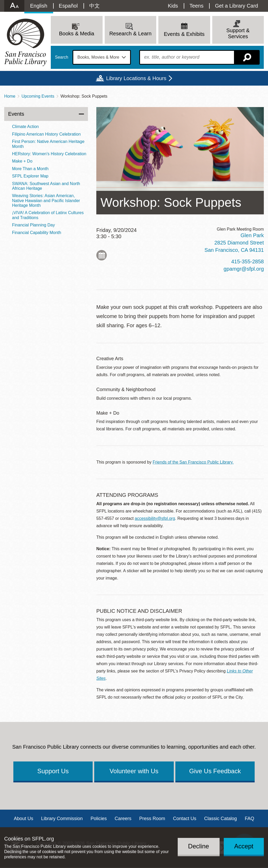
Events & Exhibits (184, 34)
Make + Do (22, 161)
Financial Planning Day (33, 225)
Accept (244, 846)
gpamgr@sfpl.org (244, 269)
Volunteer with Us (134, 771)
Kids (173, 6)
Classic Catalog (220, 819)
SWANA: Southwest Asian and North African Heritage (46, 186)
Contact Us (185, 819)
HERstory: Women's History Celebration (49, 154)
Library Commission (62, 819)
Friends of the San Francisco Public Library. (193, 462)
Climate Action (25, 127)
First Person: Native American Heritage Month (48, 144)
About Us (24, 819)
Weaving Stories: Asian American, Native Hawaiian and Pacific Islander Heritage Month (46, 201)
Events (16, 114)
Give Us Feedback (215, 771)
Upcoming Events (38, 96)
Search (62, 57)
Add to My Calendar (102, 255)
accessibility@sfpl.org (155, 518)
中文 (94, 6)
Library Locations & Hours (136, 78)
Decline (199, 846)
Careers (123, 819)
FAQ (249, 819)
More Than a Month (30, 169)
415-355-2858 (247, 261)
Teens (196, 6)
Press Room (152, 819)
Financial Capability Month (37, 233)
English (39, 6)
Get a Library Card (236, 6)
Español (68, 6)
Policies (99, 819)
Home (10, 96)
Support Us (53, 771)
